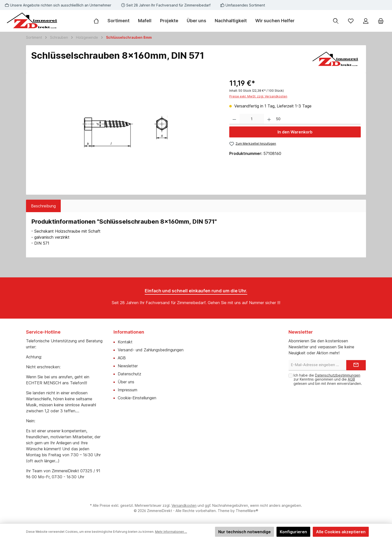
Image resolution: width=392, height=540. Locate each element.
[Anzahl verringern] (234, 119)
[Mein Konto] (366, 21)
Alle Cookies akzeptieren (341, 532)
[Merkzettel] (351, 21)
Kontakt (125, 342)
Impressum (127, 390)
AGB (122, 358)
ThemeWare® (247, 511)
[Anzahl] (252, 119)
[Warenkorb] (381, 21)
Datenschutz (129, 374)
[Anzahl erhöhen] (269, 119)
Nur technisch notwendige (244, 532)
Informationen (129, 332)
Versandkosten (184, 505)
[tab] (43, 206)
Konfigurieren (293, 532)
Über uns (126, 382)
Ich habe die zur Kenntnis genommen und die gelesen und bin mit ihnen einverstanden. (328, 379)
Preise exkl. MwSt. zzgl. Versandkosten (258, 96)
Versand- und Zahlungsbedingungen (151, 350)
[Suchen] (336, 21)
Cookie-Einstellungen (137, 398)
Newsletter (128, 366)
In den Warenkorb (295, 132)
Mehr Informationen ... (171, 532)
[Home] (98, 21)
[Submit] (356, 365)
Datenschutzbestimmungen (338, 375)
